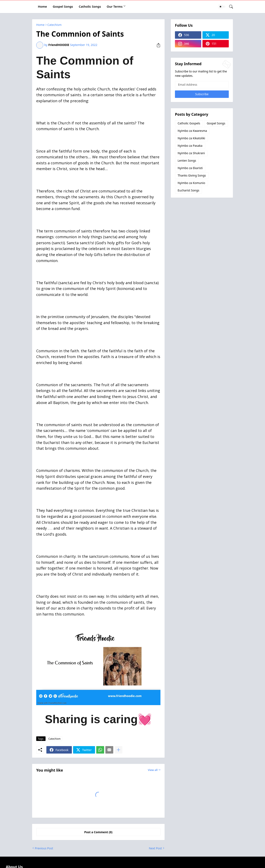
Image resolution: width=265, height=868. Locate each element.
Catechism (54, 25)
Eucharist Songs (189, 190)
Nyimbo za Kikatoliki (191, 138)
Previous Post (44, 848)
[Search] (229, 7)
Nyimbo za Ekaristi (190, 168)
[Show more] (118, 750)
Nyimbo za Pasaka (190, 146)
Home (42, 6)
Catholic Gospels (189, 123)
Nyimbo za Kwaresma (192, 131)
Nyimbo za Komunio (191, 183)
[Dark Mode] (222, 7)
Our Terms (115, 6)
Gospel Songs (63, 6)
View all (153, 770)
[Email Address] (202, 85)
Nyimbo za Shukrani (191, 153)
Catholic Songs (90, 6)
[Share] (157, 45)
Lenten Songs (187, 160)
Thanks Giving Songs (192, 175)
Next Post (155, 848)
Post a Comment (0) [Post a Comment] (98, 832)
